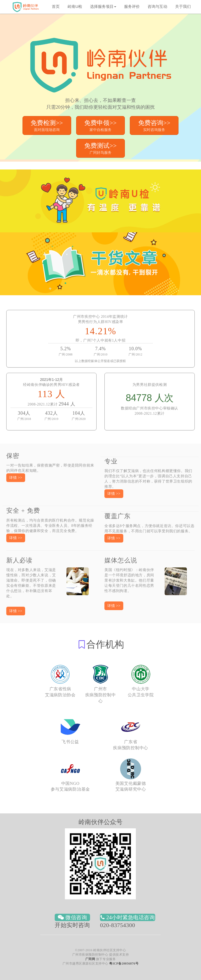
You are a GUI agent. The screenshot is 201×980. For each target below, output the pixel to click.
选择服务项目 (103, 6)
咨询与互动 (157, 6)
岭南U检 (75, 6)
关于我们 (183, 6)
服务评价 (132, 6)
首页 (56, 6)
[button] (16, 478)
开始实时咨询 (72, 925)
